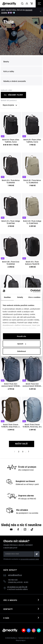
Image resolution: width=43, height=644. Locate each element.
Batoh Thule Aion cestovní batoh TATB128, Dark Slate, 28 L (11, 386)
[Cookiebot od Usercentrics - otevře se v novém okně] (31, 291)
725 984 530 (13, 580)
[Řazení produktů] (10, 105)
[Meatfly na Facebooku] (18, 530)
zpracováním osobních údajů (30, 559)
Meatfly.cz (14, 638)
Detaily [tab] (20, 297)
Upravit (22, 344)
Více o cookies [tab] (34, 297)
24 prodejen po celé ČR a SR (17, 587)
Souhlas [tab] (7, 297)
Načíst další (21, 444)
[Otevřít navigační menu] (39, 4)
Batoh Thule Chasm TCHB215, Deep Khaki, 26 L (11, 427)
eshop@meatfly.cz (15, 575)
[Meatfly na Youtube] (11, 530)
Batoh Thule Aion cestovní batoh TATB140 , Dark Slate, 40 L (32, 386)
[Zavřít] (41, 11)
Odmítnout (22, 351)
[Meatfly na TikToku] (32, 530)
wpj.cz (23, 641)
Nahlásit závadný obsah (26, 638)
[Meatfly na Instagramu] (25, 530)
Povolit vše (21, 336)
